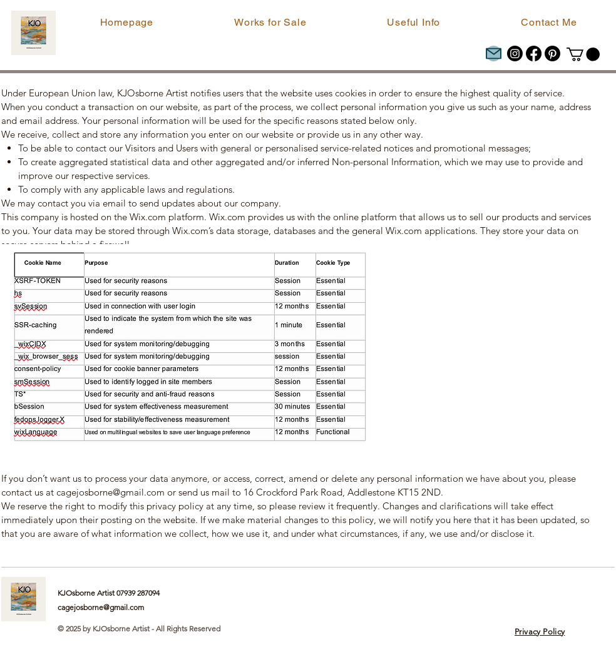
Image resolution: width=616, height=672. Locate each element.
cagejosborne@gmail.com (110, 492)
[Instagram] (515, 53)
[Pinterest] (552, 53)
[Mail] (494, 53)
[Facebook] (534, 53)
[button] (270, 22)
